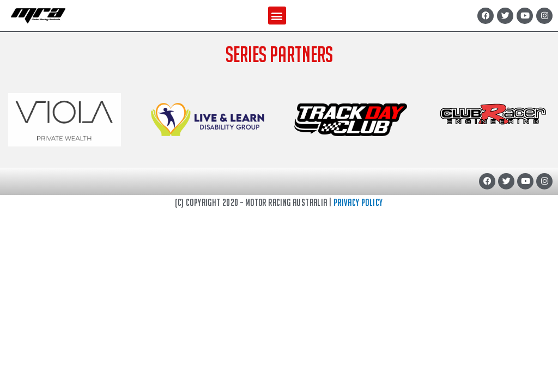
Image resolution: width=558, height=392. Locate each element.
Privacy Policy (358, 202)
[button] (277, 16)
